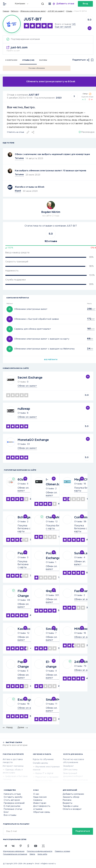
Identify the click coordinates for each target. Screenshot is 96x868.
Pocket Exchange (53, 556)
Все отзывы (10, 815)
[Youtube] (36, 846)
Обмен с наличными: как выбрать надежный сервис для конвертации (52, 154)
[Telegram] (6, 846)
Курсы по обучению (43, 760)
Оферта (32, 854)
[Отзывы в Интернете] (11, 4)
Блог (6, 812)
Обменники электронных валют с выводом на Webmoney (44, 349)
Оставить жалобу (13, 797)
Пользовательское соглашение (15, 854)
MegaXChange (85, 480)
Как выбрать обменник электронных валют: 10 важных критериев (51, 171)
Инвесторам (40, 803)
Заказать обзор (71, 797)
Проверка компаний (14, 803)
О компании (11, 60)
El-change (51, 664)
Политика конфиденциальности (40, 851)
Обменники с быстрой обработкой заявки (37, 319)
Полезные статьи (13, 809)
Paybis (22, 553)
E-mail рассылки (12, 806)
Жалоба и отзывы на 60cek (30, 187)
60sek (22, 480)
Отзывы (22, 413)
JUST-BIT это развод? (56, 11)
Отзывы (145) (28, 60)
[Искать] (37, 4)
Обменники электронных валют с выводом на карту (42, 339)
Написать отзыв (12, 794)
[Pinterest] (21, 846)
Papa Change (23, 664)
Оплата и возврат (72, 809)
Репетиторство (44, 781)
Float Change (23, 594)
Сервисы (38, 800)
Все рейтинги (51, 360)
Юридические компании (76, 780)
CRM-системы (70, 770)
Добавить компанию (73, 794)
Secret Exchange (30, 378)
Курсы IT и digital (44, 773)
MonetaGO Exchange (33, 440)
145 (74, 24)
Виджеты (68, 803)
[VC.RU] (43, 846)
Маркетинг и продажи (47, 777)
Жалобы (43, 60)
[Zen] (28, 846)
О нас (36, 794)
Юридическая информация (14, 851)
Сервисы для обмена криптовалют (33, 329)
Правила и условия (62, 851)
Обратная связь (42, 812)
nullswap (24, 409)
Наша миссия (40, 797)
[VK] (13, 846)
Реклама (67, 800)
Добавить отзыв (65, 4)
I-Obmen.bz (53, 482)
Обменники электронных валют (33, 11)
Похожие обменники (37, 68)
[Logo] (12, 24)
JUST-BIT (34, 95)
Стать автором (12, 800)
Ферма (51, 591)
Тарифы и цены (71, 806)
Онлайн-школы (40, 763)
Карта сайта (42, 854)
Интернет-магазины (13, 766)
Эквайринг (68, 766)
